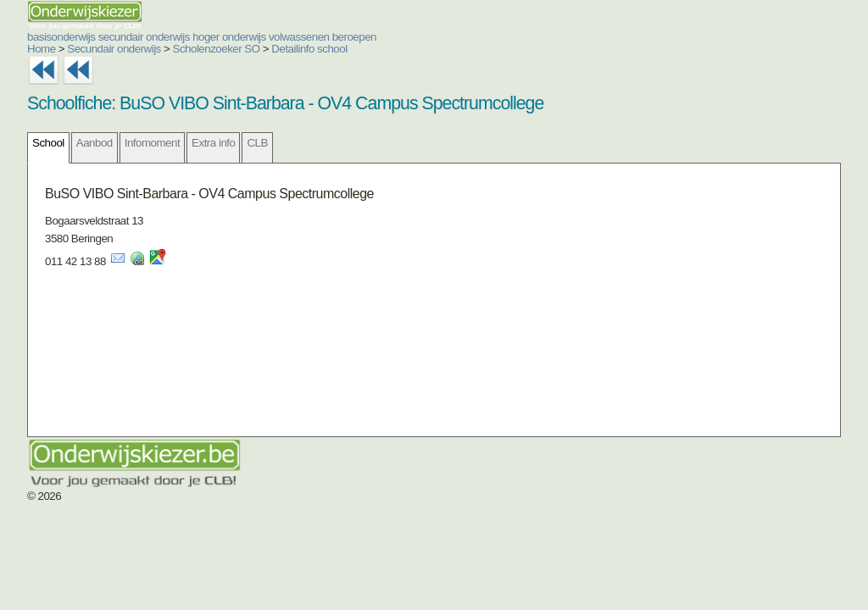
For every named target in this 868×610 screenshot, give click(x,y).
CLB (257, 143)
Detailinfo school (309, 49)
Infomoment (152, 143)
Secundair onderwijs (114, 49)
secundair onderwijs (144, 37)
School (48, 143)
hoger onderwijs (229, 37)
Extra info (213, 143)
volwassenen (299, 37)
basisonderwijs (61, 37)
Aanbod (95, 143)
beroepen (354, 37)
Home (42, 49)
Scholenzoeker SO (217, 49)
